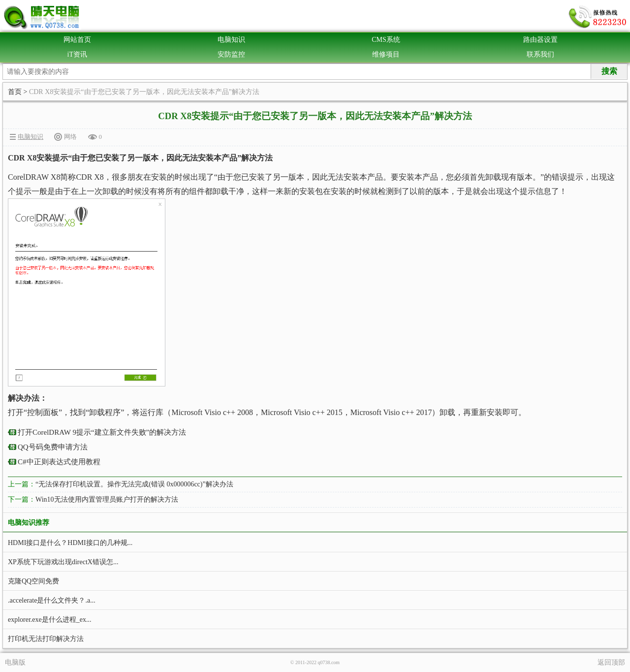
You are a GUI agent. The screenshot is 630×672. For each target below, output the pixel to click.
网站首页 (77, 40)
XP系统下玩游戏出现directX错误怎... (63, 562)
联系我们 (540, 54)
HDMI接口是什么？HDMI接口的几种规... (70, 543)
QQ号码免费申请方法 (53, 447)
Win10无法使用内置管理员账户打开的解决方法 (107, 499)
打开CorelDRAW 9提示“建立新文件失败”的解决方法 (102, 432)
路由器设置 (540, 40)
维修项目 (386, 54)
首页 (15, 92)
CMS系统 (386, 40)
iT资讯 (77, 54)
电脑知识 (231, 40)
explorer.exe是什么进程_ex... (50, 620)
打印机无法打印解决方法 (46, 639)
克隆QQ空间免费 (33, 581)
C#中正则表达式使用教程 (59, 462)
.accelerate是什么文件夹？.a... (52, 600)
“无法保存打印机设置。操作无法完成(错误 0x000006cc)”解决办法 (134, 484)
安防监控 (231, 54)
